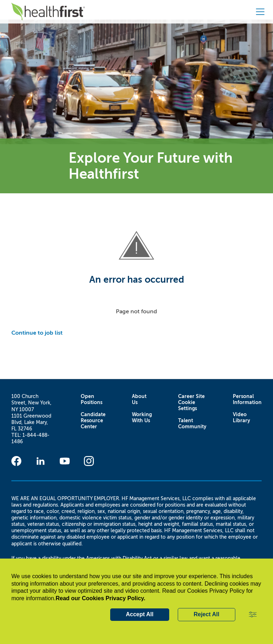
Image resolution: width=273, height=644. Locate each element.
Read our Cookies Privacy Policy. (101, 598)
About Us (139, 399)
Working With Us (142, 418)
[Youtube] (65, 461)
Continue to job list (37, 333)
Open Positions (92, 399)
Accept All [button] (140, 614)
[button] (253, 615)
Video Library (242, 418)
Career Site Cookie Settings (191, 402)
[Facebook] (16, 461)
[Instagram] (89, 461)
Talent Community (192, 424)
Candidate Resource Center (93, 421)
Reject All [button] (207, 614)
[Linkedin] (41, 461)
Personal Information (247, 399)
